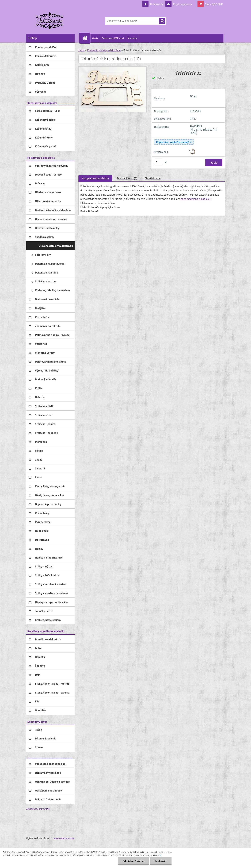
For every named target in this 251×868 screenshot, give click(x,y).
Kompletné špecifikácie (95, 178)
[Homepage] (86, 38)
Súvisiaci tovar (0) (127, 178)
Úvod (81, 50)
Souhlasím (161, 861)
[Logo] (50, 21)
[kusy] (158, 162)
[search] (162, 21)
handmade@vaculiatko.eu (196, 199)
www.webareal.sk (64, 838)
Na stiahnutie (153, 178)
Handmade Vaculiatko (38, 809)
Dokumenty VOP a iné (113, 38)
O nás (95, 38)
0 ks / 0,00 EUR (214, 4)
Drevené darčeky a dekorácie (104, 50)
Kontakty (132, 38)
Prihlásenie (157, 4)
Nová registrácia (182, 4)
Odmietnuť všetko (134, 861)
